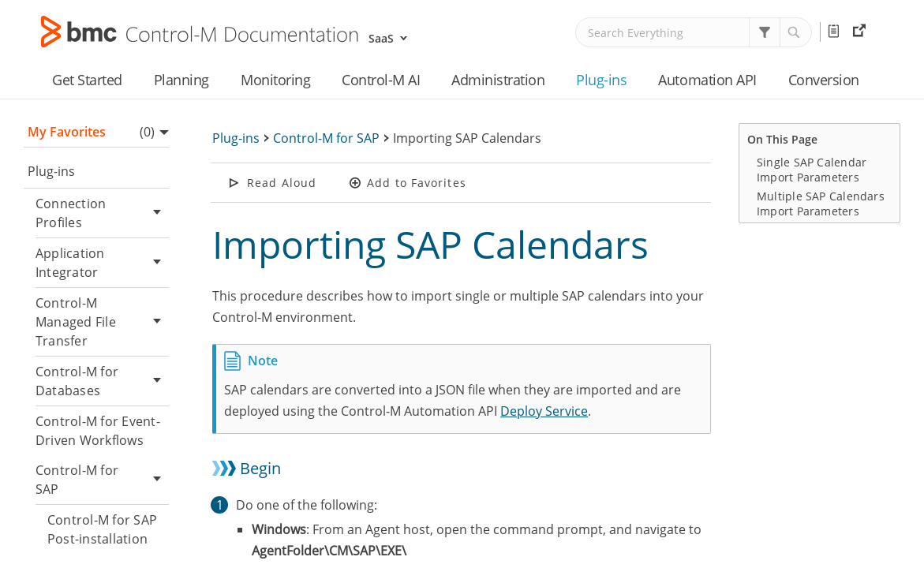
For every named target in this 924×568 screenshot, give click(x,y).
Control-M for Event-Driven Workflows (98, 431)
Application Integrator (102, 263)
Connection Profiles (102, 213)
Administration (498, 80)
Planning (181, 80)
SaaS (381, 38)
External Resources (861, 32)
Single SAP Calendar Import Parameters (812, 170)
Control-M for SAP (102, 480)
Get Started (87, 80)
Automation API (707, 80)
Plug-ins (601, 80)
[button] (765, 32)
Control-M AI (381, 80)
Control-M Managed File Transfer (102, 322)
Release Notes (836, 32)
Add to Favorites (417, 183)
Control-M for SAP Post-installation (102, 529)
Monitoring (275, 80)
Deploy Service (544, 411)
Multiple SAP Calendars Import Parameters (821, 204)
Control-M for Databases (102, 381)
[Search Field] (694, 32)
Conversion (824, 80)
